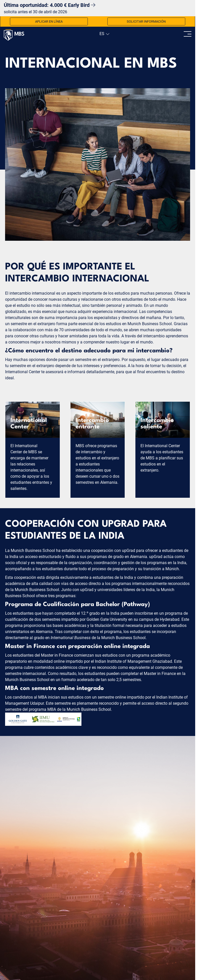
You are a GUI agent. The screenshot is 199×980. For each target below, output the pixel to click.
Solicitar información (146, 21)
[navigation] (104, 34)
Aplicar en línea (49, 21)
